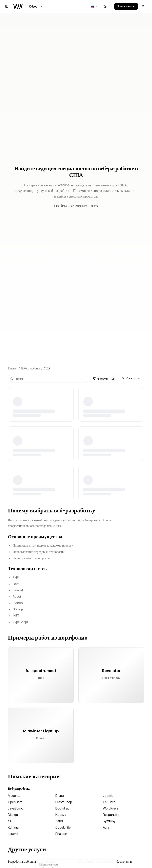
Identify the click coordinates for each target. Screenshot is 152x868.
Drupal (60, 796)
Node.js (61, 815)
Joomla (108, 796)
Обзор (36, 6)
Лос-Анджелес (78, 206)
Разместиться (126, 6)
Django (13, 815)
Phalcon (61, 834)
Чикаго (94, 206)
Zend (59, 821)
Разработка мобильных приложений (32, 861)
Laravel (13, 834)
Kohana (13, 827)
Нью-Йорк (61, 206)
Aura (106, 827)
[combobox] (95, 6)
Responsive (111, 815)
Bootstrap (62, 808)
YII (9, 821)
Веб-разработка (30, 368)
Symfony (109, 821)
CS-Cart (109, 802)
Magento (14, 796)
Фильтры (104, 379)
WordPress (111, 808)
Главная (13, 368)
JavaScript (15, 808)
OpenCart (15, 802)
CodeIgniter (64, 827)
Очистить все (132, 378)
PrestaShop (64, 802)
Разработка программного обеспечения (105, 861)
